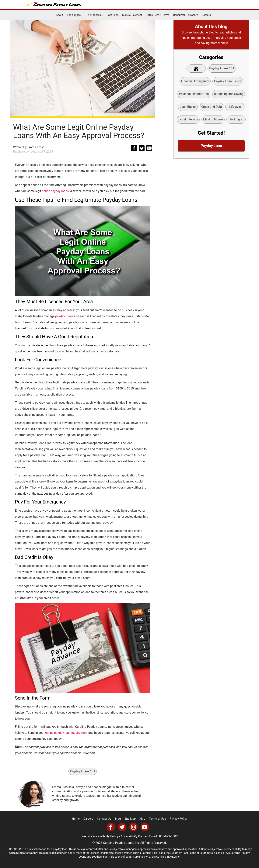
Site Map (130, 819)
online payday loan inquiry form (66, 733)
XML (142, 819)
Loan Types (75, 15)
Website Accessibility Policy (100, 836)
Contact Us (106, 819)
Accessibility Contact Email (139, 836)
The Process (95, 15)
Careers (206, 15)
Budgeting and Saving (229, 94)
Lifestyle (235, 107)
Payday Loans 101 (83, 771)
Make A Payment (132, 15)
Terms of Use (156, 819)
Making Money (213, 121)
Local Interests (188, 121)
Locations (113, 15)
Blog (119, 819)
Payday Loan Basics (228, 81)
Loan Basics (188, 107)
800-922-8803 (168, 836)
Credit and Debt (211, 107)
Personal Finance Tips (194, 94)
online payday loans (55, 191)
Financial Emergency (195, 81)
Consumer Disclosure (185, 15)
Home (79, 819)
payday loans (64, 316)
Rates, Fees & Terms (158, 15)
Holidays (236, 121)
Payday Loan (211, 147)
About (60, 15)
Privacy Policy (175, 819)
